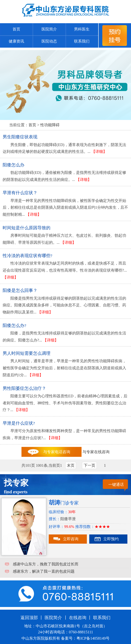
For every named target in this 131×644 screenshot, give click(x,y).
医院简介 (49, 29)
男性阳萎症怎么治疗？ (24, 388)
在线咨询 (78, 618)
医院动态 (49, 41)
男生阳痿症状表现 (20, 137)
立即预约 (111, 539)
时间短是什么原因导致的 (27, 228)
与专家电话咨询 (57, 452)
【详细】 (99, 152)
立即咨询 (71, 539)
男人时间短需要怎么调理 (27, 353)
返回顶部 (29, 618)
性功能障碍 (50, 125)
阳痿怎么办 (14, 165)
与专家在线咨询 (96, 452)
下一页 (90, 465)
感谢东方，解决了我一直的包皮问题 (44, 571)
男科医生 (82, 29)
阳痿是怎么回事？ (20, 290)
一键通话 (116, 485)
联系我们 (82, 41)
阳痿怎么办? (14, 326)
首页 (16, 29)
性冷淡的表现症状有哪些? (28, 256)
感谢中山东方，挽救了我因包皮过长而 (46, 564)
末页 (71, 465)
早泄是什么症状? (19, 423)
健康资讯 (16, 41)
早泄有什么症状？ (20, 193)
